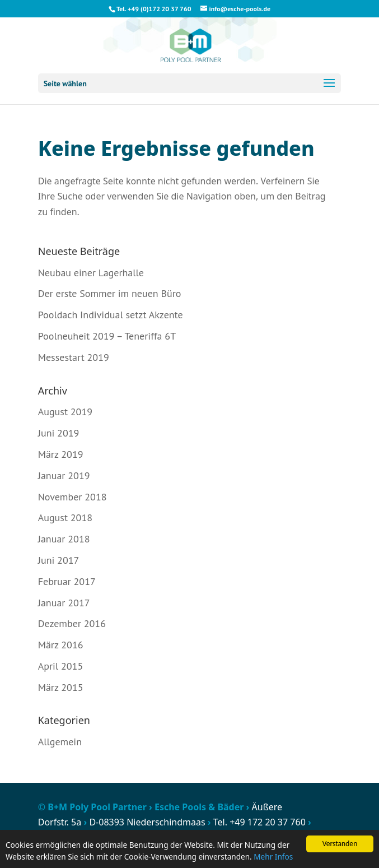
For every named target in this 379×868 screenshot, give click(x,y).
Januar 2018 (64, 539)
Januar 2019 (64, 475)
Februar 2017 (67, 581)
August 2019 (65, 412)
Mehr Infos (273, 857)
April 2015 (61, 666)
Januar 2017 (64, 603)
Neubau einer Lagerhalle (91, 273)
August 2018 (65, 517)
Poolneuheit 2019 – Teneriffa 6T (107, 336)
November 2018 (72, 497)
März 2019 (61, 454)
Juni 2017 (59, 560)
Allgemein (60, 742)
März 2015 (61, 687)
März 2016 (61, 645)
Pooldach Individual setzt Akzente (111, 315)
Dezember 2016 (72, 623)
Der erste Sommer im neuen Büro (110, 293)
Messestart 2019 (74, 357)
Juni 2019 (59, 433)
